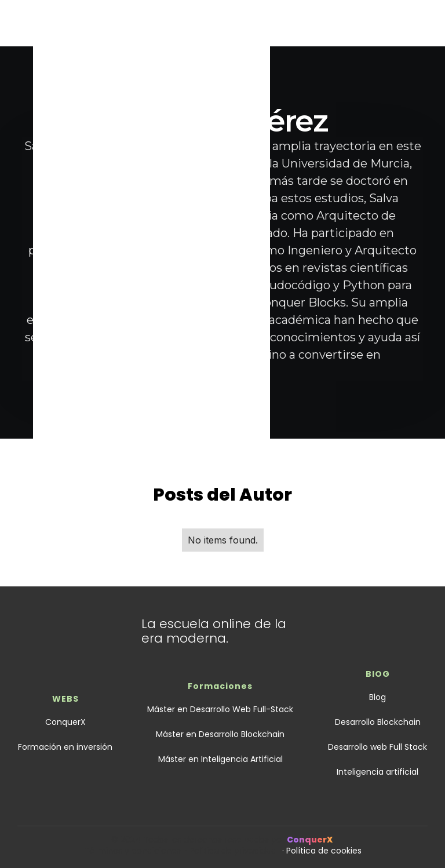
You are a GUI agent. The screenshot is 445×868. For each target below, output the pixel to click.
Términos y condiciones (135, 851)
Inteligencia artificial (377, 772)
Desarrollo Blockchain (378, 722)
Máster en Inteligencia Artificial (220, 759)
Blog (377, 697)
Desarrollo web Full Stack (377, 747)
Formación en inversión (65, 747)
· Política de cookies (322, 851)
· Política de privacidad (231, 851)
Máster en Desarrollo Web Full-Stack (220, 709)
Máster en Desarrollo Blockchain (220, 734)
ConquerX (65, 722)
